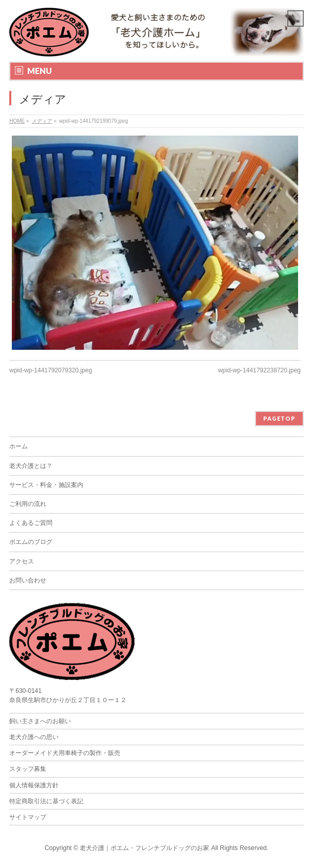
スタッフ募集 (28, 769)
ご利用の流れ (28, 504)
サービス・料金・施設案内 (46, 485)
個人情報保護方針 (34, 785)
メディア (42, 121)
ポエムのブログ (31, 542)
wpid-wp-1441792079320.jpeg (51, 370)
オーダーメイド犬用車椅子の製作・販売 (65, 753)
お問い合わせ (28, 580)
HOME (17, 121)
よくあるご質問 (31, 523)
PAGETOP (279, 418)
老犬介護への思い (34, 737)
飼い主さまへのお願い (40, 721)
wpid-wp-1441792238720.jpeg (259, 370)
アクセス (22, 561)
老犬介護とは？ (31, 466)
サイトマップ (28, 817)
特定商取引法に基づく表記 (46, 801)
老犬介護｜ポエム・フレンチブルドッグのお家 (144, 848)
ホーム (19, 446)
